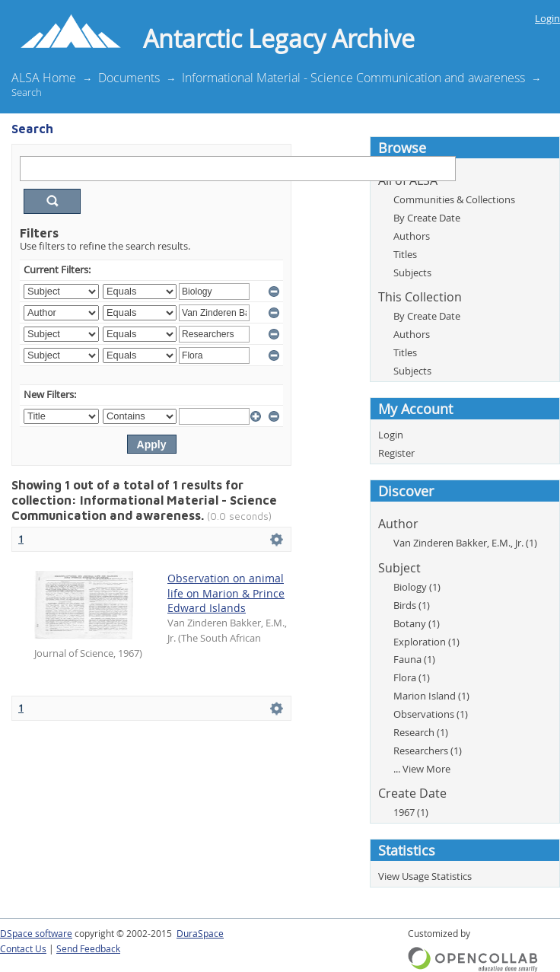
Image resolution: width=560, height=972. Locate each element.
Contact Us (23, 949)
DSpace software (36, 934)
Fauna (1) (414, 659)
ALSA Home (44, 78)
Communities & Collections (454, 199)
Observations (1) (431, 714)
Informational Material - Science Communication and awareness (353, 78)
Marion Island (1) (431, 696)
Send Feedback (88, 949)
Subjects (412, 272)
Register (396, 453)
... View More (422, 769)
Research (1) (421, 732)
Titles (405, 254)
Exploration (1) (426, 642)
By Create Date (427, 218)
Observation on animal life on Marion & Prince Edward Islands (226, 593)
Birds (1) (412, 605)
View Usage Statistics (425, 876)
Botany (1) (417, 623)
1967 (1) (411, 812)
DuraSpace (200, 934)
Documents (129, 78)
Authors (412, 236)
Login (547, 18)
